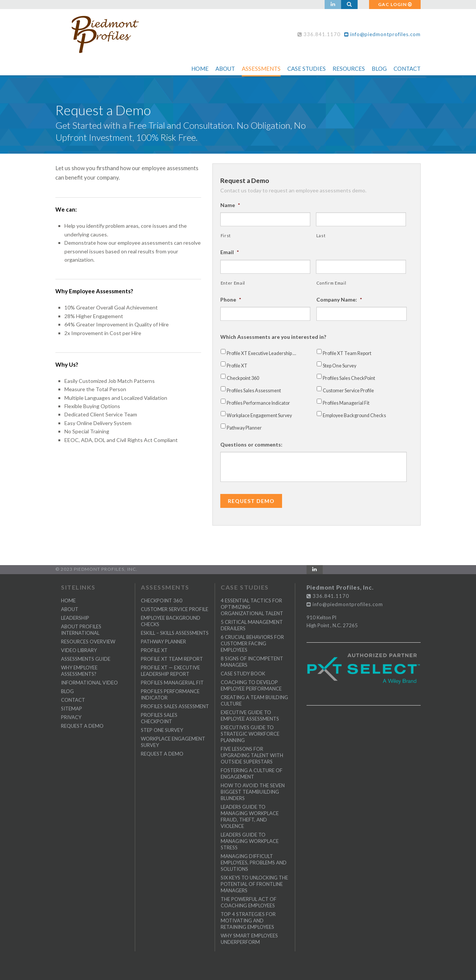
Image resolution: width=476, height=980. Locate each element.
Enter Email (233, 283)
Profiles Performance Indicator (258, 403)
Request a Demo (82, 726)
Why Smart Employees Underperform (249, 939)
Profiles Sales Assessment (254, 391)
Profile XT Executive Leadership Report (263, 353)
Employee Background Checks (354, 415)
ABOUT (70, 609)
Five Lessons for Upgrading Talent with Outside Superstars (252, 755)
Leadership (75, 618)
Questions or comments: (251, 444)
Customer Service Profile (348, 391)
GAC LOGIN (395, 4)
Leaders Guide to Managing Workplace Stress (250, 841)
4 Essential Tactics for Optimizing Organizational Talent (252, 607)
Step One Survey (339, 366)
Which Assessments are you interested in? (273, 337)
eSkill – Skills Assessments (175, 633)
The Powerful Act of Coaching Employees (249, 902)
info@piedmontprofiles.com (382, 34)
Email (230, 252)
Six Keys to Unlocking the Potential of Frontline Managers (254, 884)
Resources (349, 69)
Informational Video (89, 683)
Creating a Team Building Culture (254, 700)
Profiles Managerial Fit (346, 403)
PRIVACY (71, 717)
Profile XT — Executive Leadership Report (170, 671)
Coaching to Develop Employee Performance (251, 685)
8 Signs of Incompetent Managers (252, 662)
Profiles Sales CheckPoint (349, 378)
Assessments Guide (86, 659)
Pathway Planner (244, 428)
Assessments (261, 69)
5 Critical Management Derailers (252, 625)
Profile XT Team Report (347, 353)
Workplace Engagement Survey (259, 415)
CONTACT (73, 700)
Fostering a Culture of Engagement (252, 773)
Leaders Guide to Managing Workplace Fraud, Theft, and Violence (250, 816)
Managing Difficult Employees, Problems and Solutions (254, 863)
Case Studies (307, 69)
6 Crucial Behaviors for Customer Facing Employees (252, 643)
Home (200, 69)
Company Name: (339, 299)
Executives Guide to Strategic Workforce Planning (250, 734)
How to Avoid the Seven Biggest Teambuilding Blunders (253, 792)
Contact (407, 69)
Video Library (79, 650)
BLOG (67, 691)
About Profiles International (81, 630)
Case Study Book (243, 674)
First (226, 235)
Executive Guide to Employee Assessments (250, 716)
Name (230, 205)
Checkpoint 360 (243, 378)
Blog (379, 69)
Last (321, 235)
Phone (231, 299)
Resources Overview (88, 642)
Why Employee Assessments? (79, 671)
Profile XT (237, 366)
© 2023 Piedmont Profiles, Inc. (96, 569)
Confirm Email (331, 283)
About (225, 69)
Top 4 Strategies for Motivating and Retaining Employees (248, 921)
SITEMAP (72, 709)
